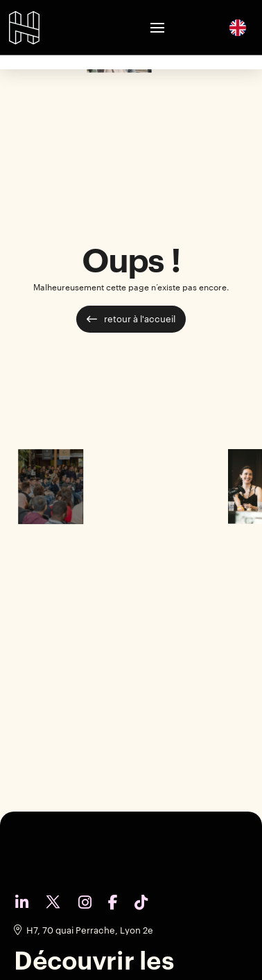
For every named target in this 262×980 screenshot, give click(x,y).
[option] (238, 28)
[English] (238, 27)
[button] (157, 28)
